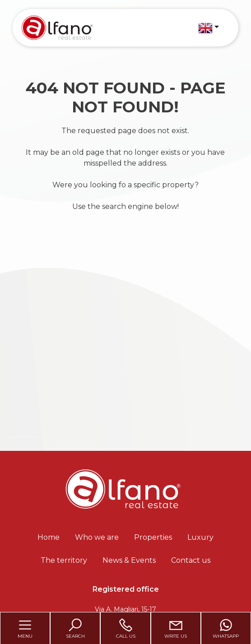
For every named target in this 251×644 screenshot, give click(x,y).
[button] (209, 28)
